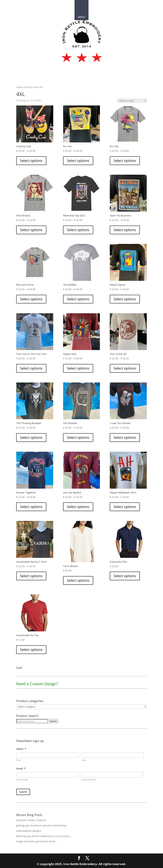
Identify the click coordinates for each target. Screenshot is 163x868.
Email (21, 769)
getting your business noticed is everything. (42, 825)
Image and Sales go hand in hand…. (37, 841)
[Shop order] (132, 101)
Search (53, 721)
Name (21, 749)
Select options (31, 161)
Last (84, 760)
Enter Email (22, 780)
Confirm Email (89, 780)
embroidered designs (29, 830)
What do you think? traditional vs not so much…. (44, 835)
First (19, 760)
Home (19, 87)
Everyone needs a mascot (31, 820)
